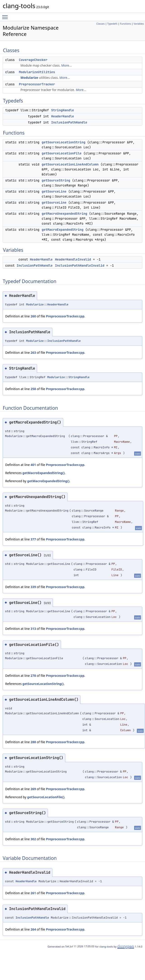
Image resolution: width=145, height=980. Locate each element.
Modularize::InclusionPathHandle (54, 341)
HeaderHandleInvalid (73, 259)
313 (33, 629)
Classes (101, 24)
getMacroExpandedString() (43, 473)
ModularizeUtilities (37, 72)
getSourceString (56, 180)
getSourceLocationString (64, 142)
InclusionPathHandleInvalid (80, 265)
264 (33, 929)
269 (33, 789)
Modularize (29, 78)
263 (33, 353)
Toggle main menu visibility (6, 15)
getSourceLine (54, 191)
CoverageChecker (33, 60)
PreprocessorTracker (37, 84)
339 (33, 587)
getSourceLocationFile (62, 153)
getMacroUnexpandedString (65, 214)
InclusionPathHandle (69, 122)
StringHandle (63, 110)
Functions (125, 24)
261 (33, 893)
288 (33, 742)
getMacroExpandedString (63, 230)
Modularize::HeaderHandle (47, 304)
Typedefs (112, 24)
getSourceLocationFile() (46, 797)
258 (33, 389)
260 (33, 316)
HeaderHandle (63, 116)
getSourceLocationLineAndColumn (70, 164)
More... (66, 65)
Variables (139, 24)
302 (33, 839)
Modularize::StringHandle (68, 377)
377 (33, 539)
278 (33, 676)
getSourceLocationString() (43, 684)
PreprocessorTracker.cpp (65, 316)
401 (33, 465)
